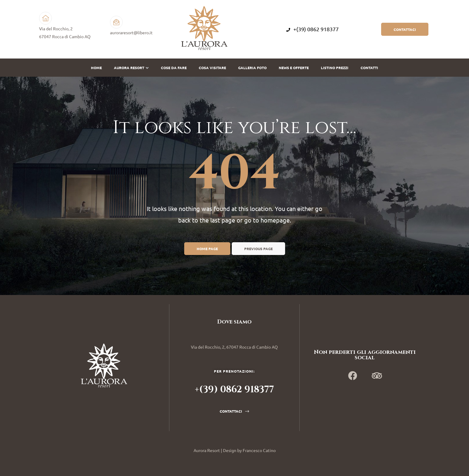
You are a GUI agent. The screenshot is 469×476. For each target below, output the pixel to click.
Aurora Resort (131, 68)
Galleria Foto (252, 68)
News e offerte (294, 68)
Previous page (258, 249)
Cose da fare (174, 68)
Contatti (369, 68)
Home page (207, 249)
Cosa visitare (212, 68)
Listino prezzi (335, 68)
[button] (405, 29)
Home (96, 68)
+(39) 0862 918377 (313, 29)
